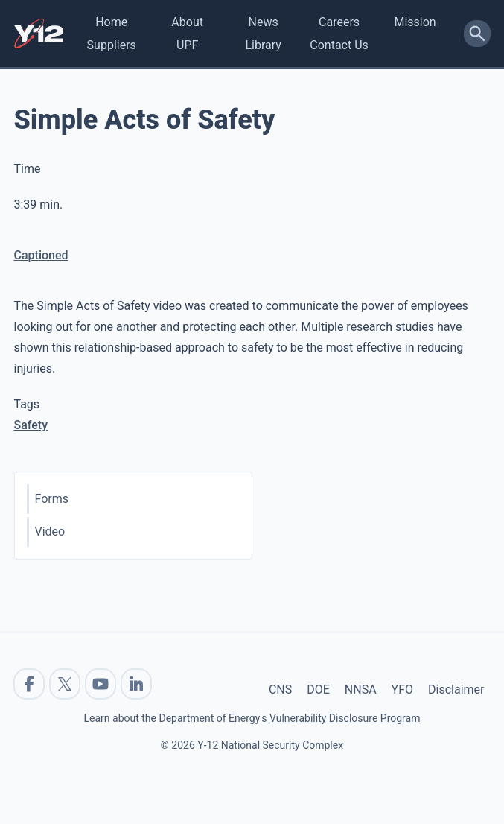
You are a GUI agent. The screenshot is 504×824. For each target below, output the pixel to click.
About (187, 22)
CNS (280, 690)
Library (263, 45)
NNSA (361, 690)
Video (50, 532)
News (264, 22)
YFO (402, 690)
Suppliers (112, 45)
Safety (31, 425)
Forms (52, 499)
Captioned (41, 255)
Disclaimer (456, 690)
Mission (415, 22)
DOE (318, 690)
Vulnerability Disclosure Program (345, 718)
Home (111, 22)
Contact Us (339, 45)
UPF (187, 45)
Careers (339, 22)
